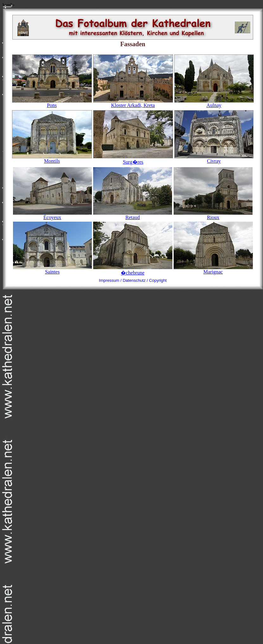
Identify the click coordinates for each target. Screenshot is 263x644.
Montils (52, 159)
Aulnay (214, 103)
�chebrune (133, 273)
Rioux (213, 217)
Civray (214, 159)
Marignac (213, 272)
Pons (52, 103)
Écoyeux (52, 217)
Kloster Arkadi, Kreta (133, 103)
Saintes (52, 272)
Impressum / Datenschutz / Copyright (133, 280)
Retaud (133, 217)
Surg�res (133, 159)
